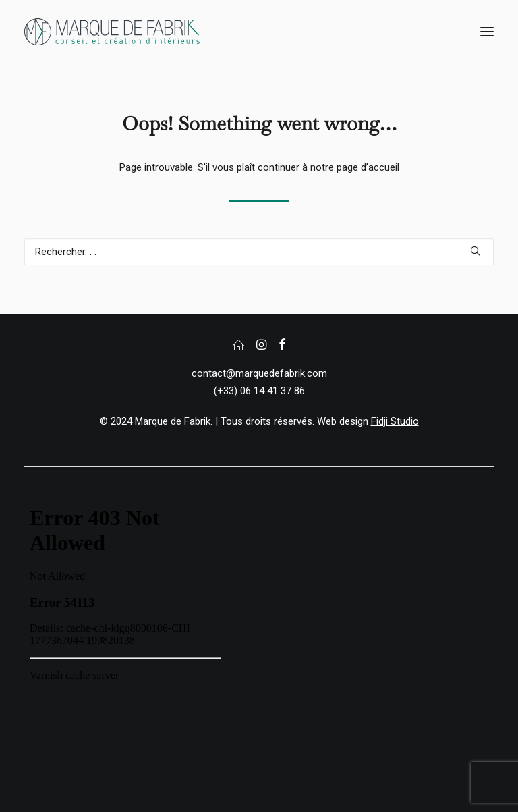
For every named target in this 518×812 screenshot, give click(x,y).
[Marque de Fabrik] (112, 32)
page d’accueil (368, 167)
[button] (487, 32)
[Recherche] (259, 252)
